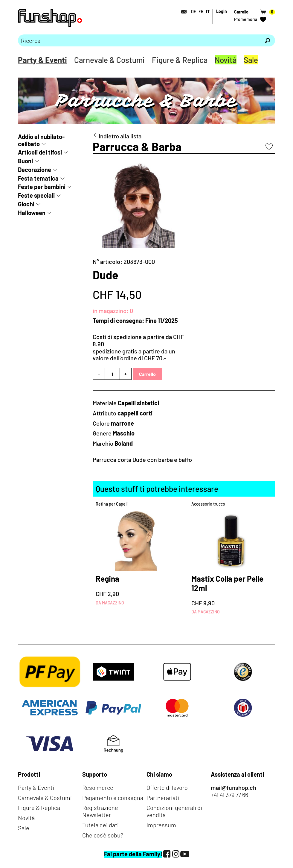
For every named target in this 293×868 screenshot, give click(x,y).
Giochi (26, 204)
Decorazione (35, 170)
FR (201, 12)
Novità (226, 60)
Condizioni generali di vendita (174, 811)
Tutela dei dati (100, 825)
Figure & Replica (180, 60)
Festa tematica (38, 178)
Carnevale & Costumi (109, 60)
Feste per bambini (42, 187)
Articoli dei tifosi (40, 152)
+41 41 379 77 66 (229, 795)
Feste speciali (36, 195)
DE (194, 12)
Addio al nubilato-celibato (41, 140)
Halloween (32, 213)
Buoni (25, 161)
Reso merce (98, 787)
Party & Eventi (42, 60)
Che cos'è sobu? (103, 835)
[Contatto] (182, 12)
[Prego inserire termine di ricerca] (139, 40)
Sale (251, 60)
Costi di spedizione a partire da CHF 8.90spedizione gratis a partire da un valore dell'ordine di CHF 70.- (138, 347)
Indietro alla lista (120, 136)
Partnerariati (163, 798)
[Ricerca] (268, 40)
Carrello (147, 374)
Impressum (161, 825)
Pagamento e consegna (113, 798)
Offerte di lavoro (167, 787)
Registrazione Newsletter (100, 811)
